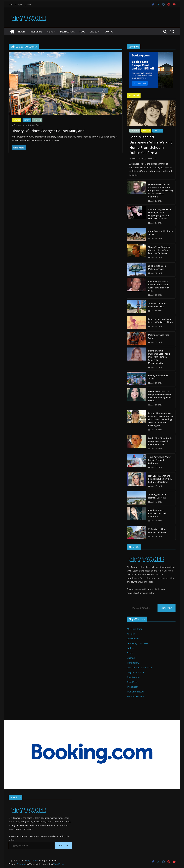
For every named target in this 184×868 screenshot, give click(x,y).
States (93, 32)
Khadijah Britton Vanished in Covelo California (158, 513)
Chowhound (133, 639)
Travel (22, 32)
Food (82, 32)
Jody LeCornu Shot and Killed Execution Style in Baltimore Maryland (160, 479)
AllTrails (131, 634)
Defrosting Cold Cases (138, 643)
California (135, 131)
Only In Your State (136, 672)
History (51, 32)
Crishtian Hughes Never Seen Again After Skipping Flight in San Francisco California (160, 214)
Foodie (130, 653)
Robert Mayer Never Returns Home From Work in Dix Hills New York (159, 286)
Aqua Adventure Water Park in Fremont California (159, 460)
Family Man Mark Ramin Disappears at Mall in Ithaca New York (160, 441)
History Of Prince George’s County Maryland (48, 131)
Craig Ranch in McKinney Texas (160, 233)
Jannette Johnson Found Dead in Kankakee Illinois (161, 321)
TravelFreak (132, 682)
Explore (130, 648)
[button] (99, 32)
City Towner (37, 125)
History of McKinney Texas (158, 377)
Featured (16, 120)
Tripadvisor (132, 687)
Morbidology (133, 663)
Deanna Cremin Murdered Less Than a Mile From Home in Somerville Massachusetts (159, 357)
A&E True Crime (135, 629)
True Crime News (135, 692)
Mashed (131, 658)
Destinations (67, 32)
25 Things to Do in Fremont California (157, 496)
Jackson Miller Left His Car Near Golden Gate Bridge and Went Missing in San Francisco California (161, 191)
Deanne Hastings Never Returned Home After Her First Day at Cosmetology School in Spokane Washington (161, 419)
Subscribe (167, 608)
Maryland (37, 120)
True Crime (36, 32)
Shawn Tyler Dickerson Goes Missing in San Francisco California (159, 250)
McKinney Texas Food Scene (159, 336)
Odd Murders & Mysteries (140, 668)
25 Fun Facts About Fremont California (157, 531)
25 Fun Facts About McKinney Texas (157, 305)
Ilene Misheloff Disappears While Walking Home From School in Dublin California (151, 145)
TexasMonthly (134, 677)
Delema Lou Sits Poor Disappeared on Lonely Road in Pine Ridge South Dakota (161, 396)
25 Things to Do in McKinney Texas (157, 267)
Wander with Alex (135, 696)
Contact (110, 32)
